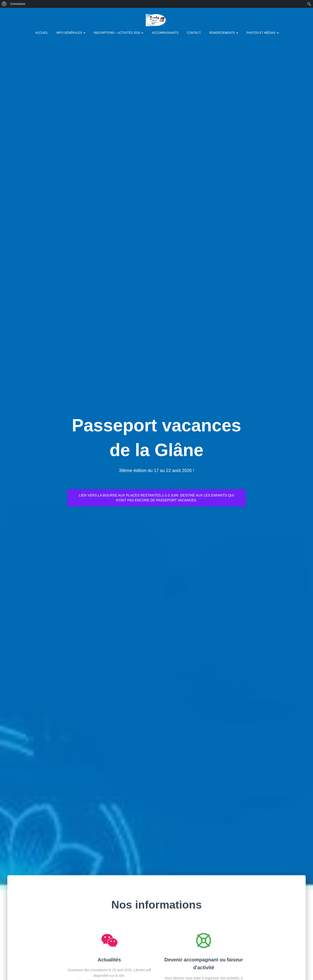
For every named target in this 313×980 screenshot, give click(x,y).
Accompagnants (165, 33)
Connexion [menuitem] (18, 4)
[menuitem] (4, 4)
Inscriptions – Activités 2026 (118, 33)
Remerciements (224, 33)
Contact (194, 33)
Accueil (42, 33)
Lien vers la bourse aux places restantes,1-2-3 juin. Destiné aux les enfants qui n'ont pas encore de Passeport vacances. (156, 498)
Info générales (71, 33)
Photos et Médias (263, 33)
